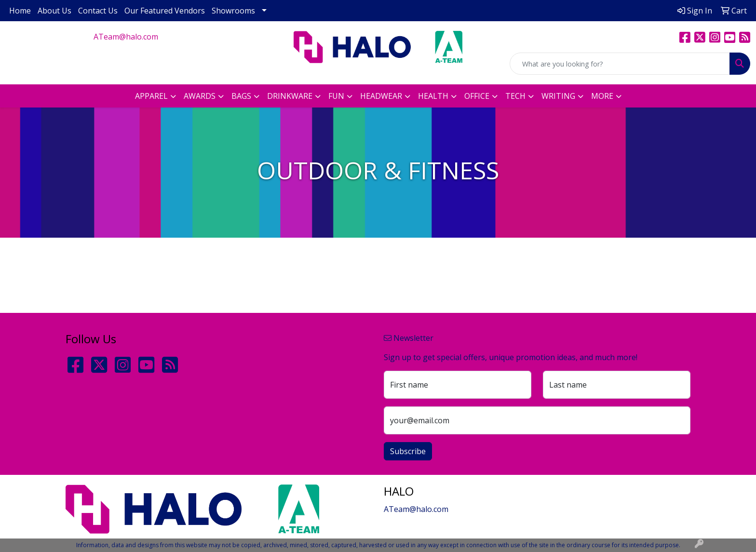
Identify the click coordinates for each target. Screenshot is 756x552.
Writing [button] (558, 96)
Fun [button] (336, 96)
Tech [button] (515, 96)
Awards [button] (200, 96)
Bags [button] (241, 96)
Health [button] (433, 96)
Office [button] (477, 96)
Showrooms (233, 11)
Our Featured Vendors (165, 11)
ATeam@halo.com (126, 37)
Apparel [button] (151, 96)
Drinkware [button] (290, 96)
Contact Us (98, 11)
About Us (54, 11)
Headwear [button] (381, 96)
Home (20, 11)
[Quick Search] (620, 64)
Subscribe (408, 451)
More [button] (602, 96)
